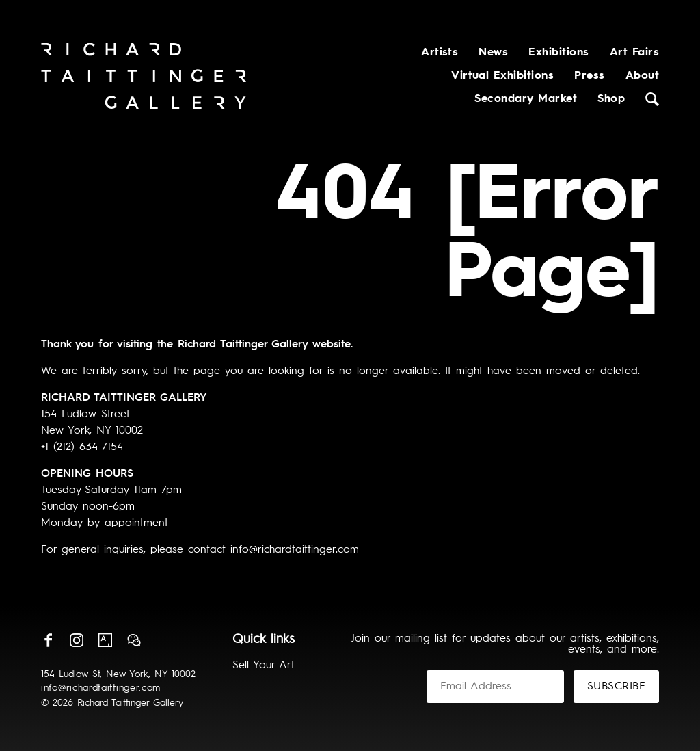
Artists (440, 53)
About (642, 76)
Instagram (77, 640)
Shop (611, 99)
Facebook (48, 640)
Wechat (134, 640)
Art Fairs (634, 53)
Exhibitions (558, 53)
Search (652, 99)
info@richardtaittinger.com (101, 688)
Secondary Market (526, 99)
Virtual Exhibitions (502, 76)
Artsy (105, 640)
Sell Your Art (264, 666)
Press (589, 76)
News (493, 53)
